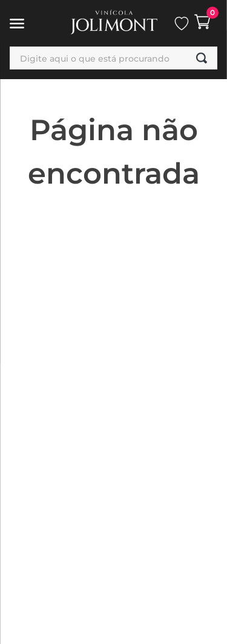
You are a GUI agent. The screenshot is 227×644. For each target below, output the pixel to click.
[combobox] (113, 58)
